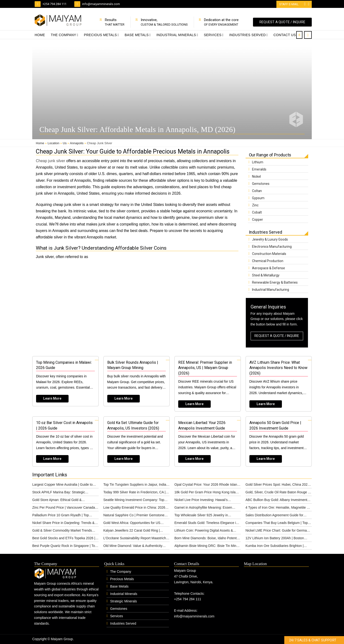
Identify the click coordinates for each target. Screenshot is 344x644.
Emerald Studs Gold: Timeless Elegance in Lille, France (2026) (206, 524)
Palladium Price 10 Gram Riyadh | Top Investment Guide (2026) (61, 516)
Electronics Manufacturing (272, 247)
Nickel (256, 176)
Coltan (257, 191)
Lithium (258, 162)
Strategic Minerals (124, 601)
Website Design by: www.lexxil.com (95, 639)
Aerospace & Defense (269, 268)
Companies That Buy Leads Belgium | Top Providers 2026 (277, 524)
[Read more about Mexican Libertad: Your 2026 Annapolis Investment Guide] (208, 441)
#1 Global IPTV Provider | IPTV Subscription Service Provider (152, 639)
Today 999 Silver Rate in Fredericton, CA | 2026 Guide (134, 493)
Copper (258, 220)
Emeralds (259, 169)
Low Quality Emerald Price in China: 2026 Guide (134, 508)
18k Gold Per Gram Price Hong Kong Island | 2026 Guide (207, 493)
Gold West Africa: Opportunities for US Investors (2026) (132, 524)
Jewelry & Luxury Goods (270, 239)
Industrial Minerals (176, 35)
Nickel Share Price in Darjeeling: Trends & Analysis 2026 (63, 524)
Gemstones (261, 184)
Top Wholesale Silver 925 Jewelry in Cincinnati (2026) (201, 516)
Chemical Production (268, 261)
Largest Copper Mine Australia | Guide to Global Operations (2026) (62, 485)
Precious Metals (100, 35)
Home (40, 35)
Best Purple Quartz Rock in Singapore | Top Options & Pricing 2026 (64, 547)
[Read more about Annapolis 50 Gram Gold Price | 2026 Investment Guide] (279, 441)
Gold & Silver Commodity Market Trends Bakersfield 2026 (62, 531)
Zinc (255, 205)
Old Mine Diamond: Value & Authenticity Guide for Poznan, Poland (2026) (133, 547)
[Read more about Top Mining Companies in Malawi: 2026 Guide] (65, 381)
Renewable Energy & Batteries (275, 282)
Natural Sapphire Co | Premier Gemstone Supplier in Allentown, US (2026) (134, 516)
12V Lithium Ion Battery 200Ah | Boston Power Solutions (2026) (275, 539)
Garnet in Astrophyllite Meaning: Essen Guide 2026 (203, 508)
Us (65, 143)
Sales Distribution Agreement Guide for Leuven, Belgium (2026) (274, 516)
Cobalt (257, 212)
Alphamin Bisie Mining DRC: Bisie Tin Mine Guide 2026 (206, 547)
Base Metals (137, 35)
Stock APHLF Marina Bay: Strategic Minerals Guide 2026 (59, 493)
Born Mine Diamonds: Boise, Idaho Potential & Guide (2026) (207, 539)
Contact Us (285, 35)
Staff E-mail (289, 4)
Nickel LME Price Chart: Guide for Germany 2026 (278, 531)
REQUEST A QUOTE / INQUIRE (282, 22)
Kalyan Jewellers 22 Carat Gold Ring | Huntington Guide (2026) (132, 531)
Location (53, 143)
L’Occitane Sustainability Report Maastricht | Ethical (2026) (136, 539)
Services (213, 35)
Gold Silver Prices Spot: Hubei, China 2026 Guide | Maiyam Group (278, 485)
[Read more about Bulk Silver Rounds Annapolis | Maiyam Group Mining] (137, 381)
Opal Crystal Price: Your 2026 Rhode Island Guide (207, 485)
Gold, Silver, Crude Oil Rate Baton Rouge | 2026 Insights (277, 493)
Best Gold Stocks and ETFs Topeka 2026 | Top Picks (64, 539)
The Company (64, 35)
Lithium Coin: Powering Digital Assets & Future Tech (204, 531)
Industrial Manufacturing (271, 290)
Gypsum (258, 198)
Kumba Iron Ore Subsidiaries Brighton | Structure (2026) (275, 547)
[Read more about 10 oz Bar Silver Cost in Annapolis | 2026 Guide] (65, 441)
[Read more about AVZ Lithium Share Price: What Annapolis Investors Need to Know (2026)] (279, 384)
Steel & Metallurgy (266, 275)
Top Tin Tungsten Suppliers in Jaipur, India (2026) (135, 485)
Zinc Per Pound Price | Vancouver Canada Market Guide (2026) (64, 508)
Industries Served (247, 35)
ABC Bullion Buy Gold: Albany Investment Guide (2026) (276, 501)
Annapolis (77, 143)
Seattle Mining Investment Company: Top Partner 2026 (134, 501)
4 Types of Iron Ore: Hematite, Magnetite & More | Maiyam (277, 508)
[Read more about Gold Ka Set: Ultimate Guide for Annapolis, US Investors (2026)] (137, 441)
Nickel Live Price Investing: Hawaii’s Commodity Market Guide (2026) (201, 501)
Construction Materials (269, 254)
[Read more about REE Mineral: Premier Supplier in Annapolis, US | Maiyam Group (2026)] (208, 384)
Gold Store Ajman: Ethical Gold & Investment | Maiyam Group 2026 (57, 501)
